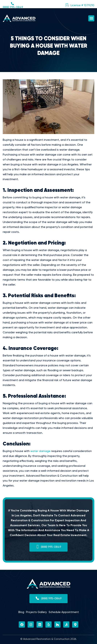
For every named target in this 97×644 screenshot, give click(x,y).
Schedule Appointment (64, 612)
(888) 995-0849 (13, 7)
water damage (40, 451)
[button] (80, 5)
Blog (21, 612)
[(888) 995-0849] (12, 4)
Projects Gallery (36, 612)
